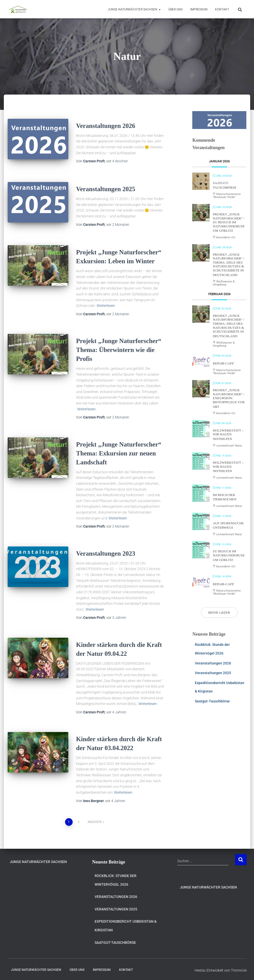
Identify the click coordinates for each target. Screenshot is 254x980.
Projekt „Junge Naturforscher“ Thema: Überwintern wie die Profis (119, 348)
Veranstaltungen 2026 (106, 126)
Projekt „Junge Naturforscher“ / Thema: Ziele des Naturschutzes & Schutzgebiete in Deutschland (228, 265)
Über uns (175, 9)
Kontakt (222, 9)
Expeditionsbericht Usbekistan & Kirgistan (126, 924)
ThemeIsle (239, 969)
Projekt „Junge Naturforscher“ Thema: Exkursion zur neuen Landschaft (119, 452)
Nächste (95, 820)
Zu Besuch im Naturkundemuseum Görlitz (229, 555)
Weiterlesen (106, 304)
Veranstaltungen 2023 (106, 552)
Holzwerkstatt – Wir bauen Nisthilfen (228, 435)
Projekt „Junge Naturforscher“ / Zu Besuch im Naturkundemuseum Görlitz (229, 222)
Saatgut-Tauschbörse (212, 701)
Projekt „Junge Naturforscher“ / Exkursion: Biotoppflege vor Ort (229, 398)
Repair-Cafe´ (224, 363)
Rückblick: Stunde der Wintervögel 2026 (116, 878)
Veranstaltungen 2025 (106, 188)
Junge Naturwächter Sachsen (134, 9)
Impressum (199, 9)
